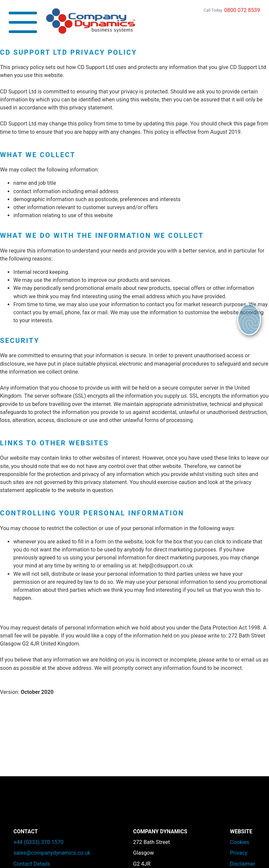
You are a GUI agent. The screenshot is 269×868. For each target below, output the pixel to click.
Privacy (239, 853)
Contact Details (32, 864)
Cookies (240, 842)
